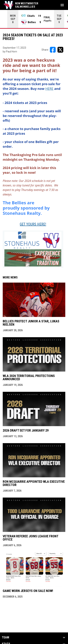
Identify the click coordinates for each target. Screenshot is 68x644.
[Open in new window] (49, 88)
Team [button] (5, 637)
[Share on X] (60, 50)
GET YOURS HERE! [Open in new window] (33, 224)
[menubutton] (62, 5)
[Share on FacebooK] (53, 50)
